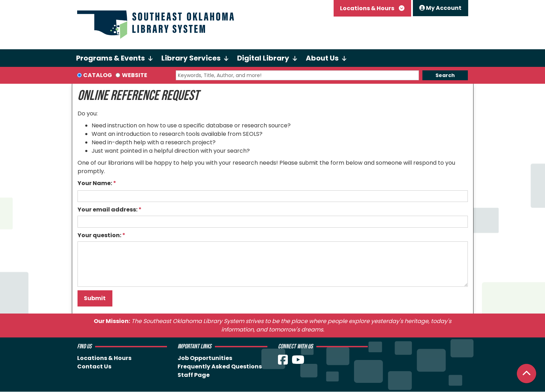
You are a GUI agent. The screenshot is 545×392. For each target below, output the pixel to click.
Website (135, 75)
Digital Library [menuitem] (263, 58)
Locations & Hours (368, 8)
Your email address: (107, 210)
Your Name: (95, 183)
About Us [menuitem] (322, 58)
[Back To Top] (527, 374)
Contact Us (94, 366)
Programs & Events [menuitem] (110, 58)
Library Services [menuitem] (191, 58)
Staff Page (194, 375)
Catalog (98, 75)
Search (445, 75)
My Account (440, 8)
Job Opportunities (205, 358)
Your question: (99, 235)
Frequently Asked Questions (220, 366)
